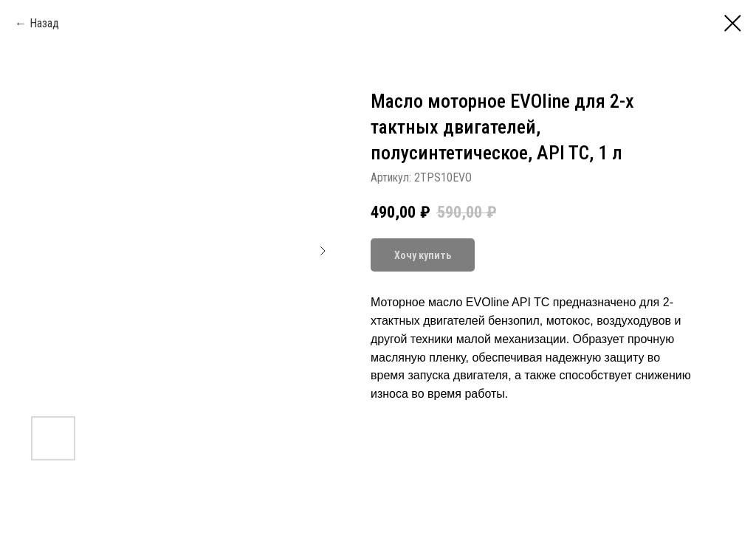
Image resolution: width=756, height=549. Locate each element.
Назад (44, 23)
